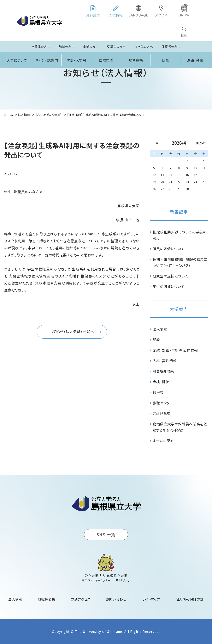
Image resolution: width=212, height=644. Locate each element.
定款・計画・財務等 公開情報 (175, 350)
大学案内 (179, 309)
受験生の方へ (117, 46)
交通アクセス (81, 599)
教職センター (163, 403)
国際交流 (106, 60)
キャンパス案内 (47, 60)
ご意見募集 (162, 413)
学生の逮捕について (169, 286)
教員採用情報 (164, 371)
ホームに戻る (163, 441)
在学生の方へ (144, 46)
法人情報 (160, 329)
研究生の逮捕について (171, 276)
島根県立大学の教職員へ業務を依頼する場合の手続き (180, 427)
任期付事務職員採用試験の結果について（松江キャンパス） (180, 262)
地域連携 (136, 60)
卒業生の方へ (41, 46)
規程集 (158, 392)
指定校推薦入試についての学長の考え (180, 235)
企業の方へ (91, 46)
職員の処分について (169, 249)
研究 (165, 60)
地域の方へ (67, 46)
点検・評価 (161, 382)
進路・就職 (195, 60)
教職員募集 (47, 599)
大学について (17, 60)
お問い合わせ (116, 599)
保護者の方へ (171, 46)
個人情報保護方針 (190, 599)
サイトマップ (151, 599)
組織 (156, 340)
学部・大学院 (76, 60)
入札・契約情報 (165, 361)
